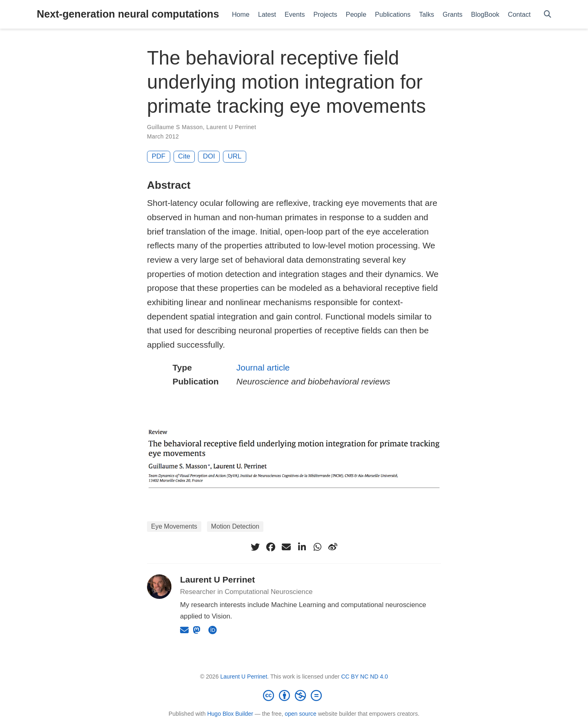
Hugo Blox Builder (230, 714)
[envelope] (286, 547)
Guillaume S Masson (175, 127)
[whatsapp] (317, 547)
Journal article (263, 367)
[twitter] (255, 547)
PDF (159, 156)
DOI (209, 156)
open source (300, 714)
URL (235, 156)
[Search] (548, 15)
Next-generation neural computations (128, 14)
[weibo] (333, 547)
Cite (184, 156)
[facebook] (271, 547)
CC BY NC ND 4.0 (364, 677)
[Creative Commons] (294, 695)
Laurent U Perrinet (231, 127)
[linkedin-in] (302, 547)
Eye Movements (174, 526)
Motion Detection (235, 526)
